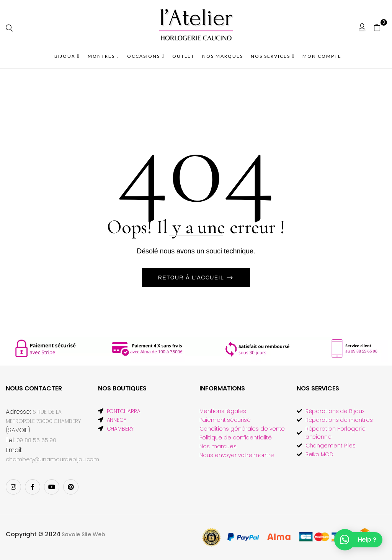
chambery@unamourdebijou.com (52, 459)
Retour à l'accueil (192, 278)
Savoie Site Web (83, 534)
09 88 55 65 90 (37, 440)
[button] (380, 27)
